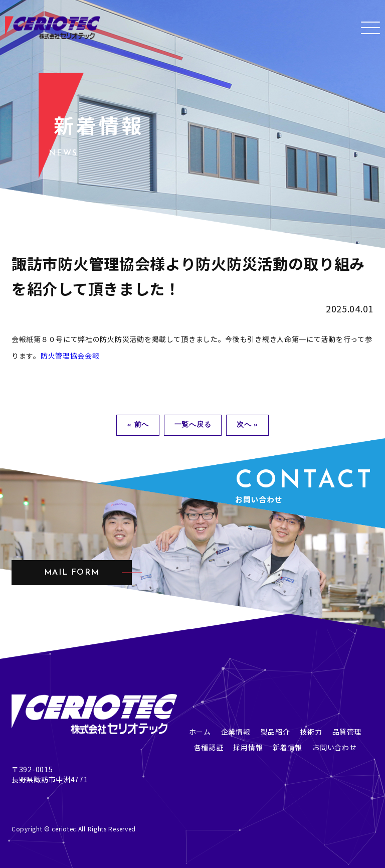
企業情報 (236, 732)
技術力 (311, 732)
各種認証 (209, 747)
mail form (72, 573)
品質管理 (347, 732)
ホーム (200, 732)
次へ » (247, 425)
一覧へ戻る (193, 425)
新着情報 (287, 747)
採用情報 (248, 747)
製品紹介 (275, 732)
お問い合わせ (334, 747)
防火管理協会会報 (70, 356)
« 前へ (138, 425)
